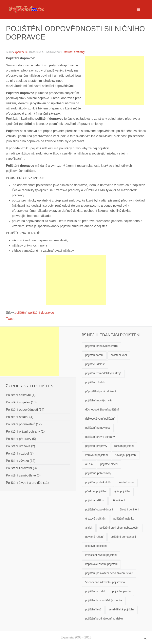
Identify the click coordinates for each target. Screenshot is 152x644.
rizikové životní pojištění (100, 419)
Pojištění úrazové (18, 446)
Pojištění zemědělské (21, 475)
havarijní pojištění (126, 455)
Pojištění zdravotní (19, 468)
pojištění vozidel (95, 591)
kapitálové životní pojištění (101, 564)
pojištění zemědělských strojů (103, 373)
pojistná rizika (126, 482)
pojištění (21, 313)
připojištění (118, 500)
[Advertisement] (114, 80)
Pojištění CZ (21, 52)
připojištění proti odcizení (101, 391)
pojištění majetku (124, 519)
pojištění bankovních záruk (102, 346)
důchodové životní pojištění (102, 410)
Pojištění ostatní (17, 417)
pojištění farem (94, 355)
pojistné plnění (109, 464)
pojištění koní (119, 355)
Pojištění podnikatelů (21, 424)
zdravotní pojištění (97, 455)
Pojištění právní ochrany (23, 432)
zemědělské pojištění (122, 609)
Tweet (10, 319)
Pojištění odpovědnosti (22, 410)
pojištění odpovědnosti (99, 509)
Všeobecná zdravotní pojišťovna (105, 582)
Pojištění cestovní (18, 395)
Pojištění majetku (18, 402)
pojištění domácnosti (123, 537)
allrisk (89, 528)
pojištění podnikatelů (98, 482)
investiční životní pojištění (101, 555)
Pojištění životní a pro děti (24, 483)
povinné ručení (94, 537)
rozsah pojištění (124, 446)
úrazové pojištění (96, 519)
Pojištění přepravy (74, 52)
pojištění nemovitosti (98, 428)
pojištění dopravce (41, 313)
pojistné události (95, 364)
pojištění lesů (93, 609)
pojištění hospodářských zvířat (104, 600)
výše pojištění (122, 491)
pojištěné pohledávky (98, 473)
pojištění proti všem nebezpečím (119, 528)
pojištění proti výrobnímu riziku (104, 619)
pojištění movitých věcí (99, 400)
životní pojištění (130, 509)
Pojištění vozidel (17, 453)
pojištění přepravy (96, 446)
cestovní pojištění (96, 546)
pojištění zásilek (95, 382)
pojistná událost (95, 500)
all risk (89, 464)
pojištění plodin (121, 591)
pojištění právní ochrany (100, 437)
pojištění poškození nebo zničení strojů (109, 573)
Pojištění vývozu (17, 461)
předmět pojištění (96, 491)
